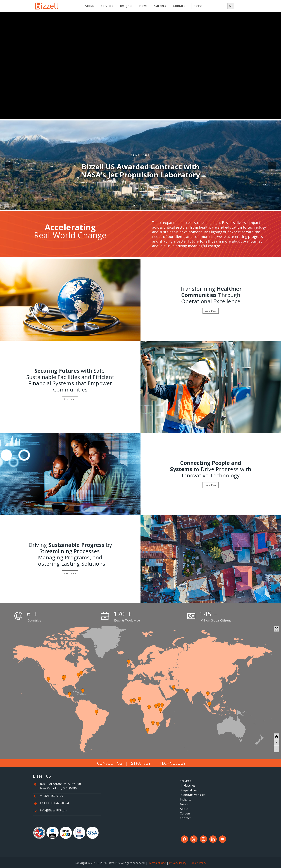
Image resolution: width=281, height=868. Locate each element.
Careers (185, 813)
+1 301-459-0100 (52, 796)
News (184, 804)
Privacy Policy (178, 863)
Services (186, 781)
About (184, 809)
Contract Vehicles (193, 795)
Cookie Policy (198, 863)
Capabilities (189, 790)
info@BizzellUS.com (54, 810)
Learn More (140, 188)
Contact (185, 818)
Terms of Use (157, 863)
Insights (186, 799)
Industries (188, 785)
